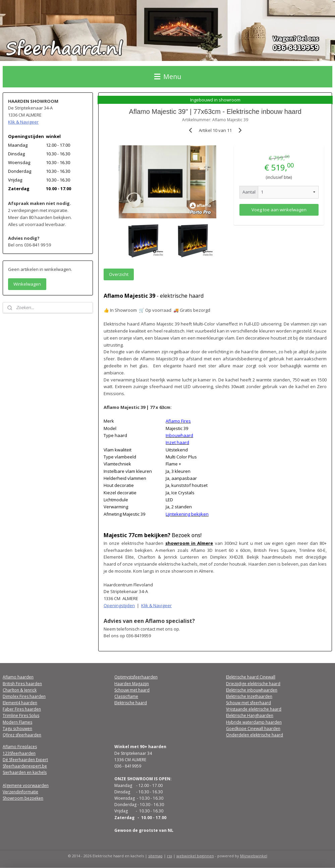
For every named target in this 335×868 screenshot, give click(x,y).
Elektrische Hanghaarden (250, 715)
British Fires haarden (22, 684)
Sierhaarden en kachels (25, 772)
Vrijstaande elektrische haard (254, 709)
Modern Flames (17, 722)
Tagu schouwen (17, 729)
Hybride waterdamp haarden (254, 722)
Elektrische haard (131, 703)
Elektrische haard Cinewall (251, 677)
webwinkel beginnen (195, 856)
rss (170, 856)
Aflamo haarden (18, 677)
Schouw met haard (132, 690)
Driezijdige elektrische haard (253, 684)
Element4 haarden (20, 703)
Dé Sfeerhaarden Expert (25, 760)
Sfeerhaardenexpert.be (25, 766)
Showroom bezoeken (23, 798)
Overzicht (119, 274)
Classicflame (126, 696)
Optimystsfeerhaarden (136, 677)
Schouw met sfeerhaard (248, 703)
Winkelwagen (27, 284)
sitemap (155, 856)
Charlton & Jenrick (20, 690)
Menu (168, 77)
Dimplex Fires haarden (24, 696)
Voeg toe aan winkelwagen (279, 209)
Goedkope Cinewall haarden (253, 729)
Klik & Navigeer (157, 605)
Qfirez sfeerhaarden (22, 735)
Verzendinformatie (20, 792)
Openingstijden (120, 605)
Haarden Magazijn (132, 684)
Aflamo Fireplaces (20, 747)
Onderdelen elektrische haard (255, 735)
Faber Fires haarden (22, 709)
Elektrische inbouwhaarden (252, 690)
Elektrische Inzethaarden (249, 696)
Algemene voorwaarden (26, 785)
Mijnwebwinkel (254, 856)
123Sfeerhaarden (19, 753)
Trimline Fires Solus (21, 715)
